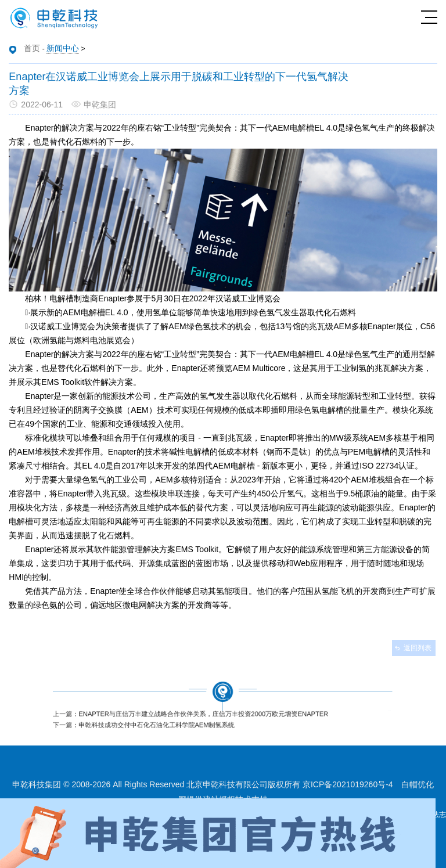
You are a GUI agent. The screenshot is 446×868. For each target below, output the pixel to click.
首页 (32, 48)
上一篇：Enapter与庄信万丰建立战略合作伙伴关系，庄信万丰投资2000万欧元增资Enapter (197, 712)
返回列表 (418, 648)
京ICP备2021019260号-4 (348, 784)
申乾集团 (100, 105)
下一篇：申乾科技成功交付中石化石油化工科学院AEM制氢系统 (160, 721)
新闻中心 (63, 48)
